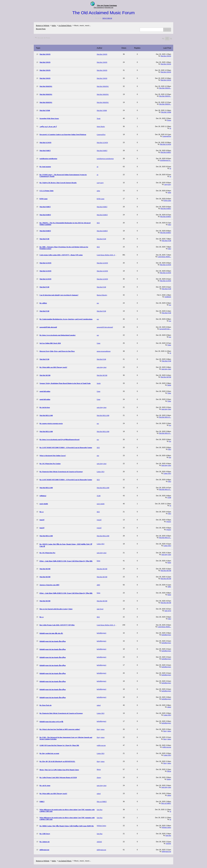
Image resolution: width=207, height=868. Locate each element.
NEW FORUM (107, 18)
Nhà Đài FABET (166, 152)
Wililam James (166, 827)
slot (170, 457)
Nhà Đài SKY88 (166, 377)
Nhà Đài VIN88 (166, 112)
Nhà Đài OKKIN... (165, 88)
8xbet (169, 562)
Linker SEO (167, 473)
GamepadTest (167, 136)
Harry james (167, 731)
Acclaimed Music (65, 25)
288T (169, 587)
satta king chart (166, 369)
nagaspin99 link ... (165, 329)
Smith (169, 385)
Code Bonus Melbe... (164, 257)
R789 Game (167, 200)
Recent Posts (41, 29)
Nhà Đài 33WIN (166, 56)
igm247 (169, 521)
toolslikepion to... (166, 160)
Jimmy (169, 779)
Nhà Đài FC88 (166, 241)
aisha (169, 192)
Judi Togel (168, 611)
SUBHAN (168, 297)
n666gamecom (166, 851)
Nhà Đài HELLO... (165, 417)
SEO (170, 224)
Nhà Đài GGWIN (165, 144)
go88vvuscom (167, 747)
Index (54, 25)
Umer (169, 345)
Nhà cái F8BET (166, 803)
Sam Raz (168, 835)
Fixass (169, 120)
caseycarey (168, 184)
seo (170, 305)
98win (169, 771)
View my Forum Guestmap (107, 5)
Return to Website (43, 25)
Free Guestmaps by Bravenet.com (103, 7)
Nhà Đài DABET (166, 216)
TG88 (169, 497)
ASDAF (168, 843)
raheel (169, 707)
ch (170, 128)
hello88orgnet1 (166, 635)
